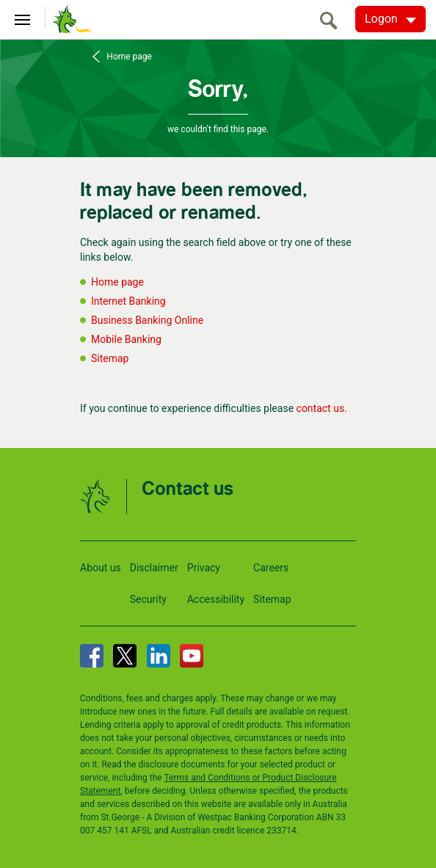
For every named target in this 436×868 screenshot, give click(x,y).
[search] (333, 20)
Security (148, 599)
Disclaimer (154, 568)
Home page (128, 57)
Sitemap (110, 358)
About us (101, 568)
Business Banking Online (147, 320)
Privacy (204, 568)
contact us (321, 408)
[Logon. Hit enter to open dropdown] (390, 19)
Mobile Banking (126, 339)
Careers (271, 568)
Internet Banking (128, 301)
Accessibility (216, 599)
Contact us (188, 489)
